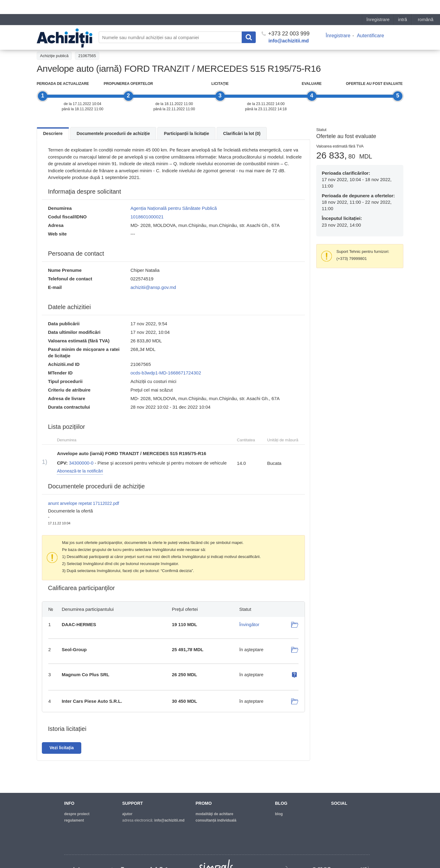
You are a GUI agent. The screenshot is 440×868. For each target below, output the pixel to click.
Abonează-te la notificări (80, 471)
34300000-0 (81, 463)
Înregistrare (338, 22)
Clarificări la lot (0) (242, 133)
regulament (74, 820)
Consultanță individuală (216, 820)
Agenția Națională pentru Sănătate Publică (174, 208)
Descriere (53, 133)
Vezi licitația (62, 748)
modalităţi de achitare (214, 814)
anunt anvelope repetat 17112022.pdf (84, 503)
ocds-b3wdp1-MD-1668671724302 (166, 373)
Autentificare (370, 22)
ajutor (127, 814)
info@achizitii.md (288, 27)
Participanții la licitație (186, 133)
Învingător (249, 624)
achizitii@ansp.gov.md (153, 287)
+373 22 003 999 (286, 20)
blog (279, 814)
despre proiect (77, 814)
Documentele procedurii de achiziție (113, 133)
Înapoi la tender (54, 42)
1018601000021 (147, 217)
